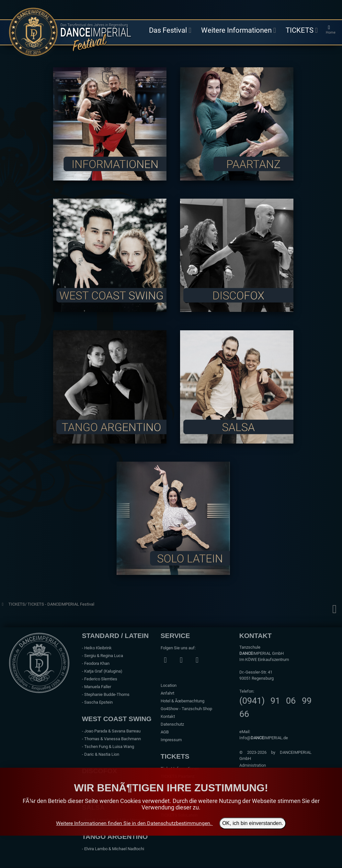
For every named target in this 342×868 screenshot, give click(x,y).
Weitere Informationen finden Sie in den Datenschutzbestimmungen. (134, 823)
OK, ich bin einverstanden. (253, 823)
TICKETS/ (18, 604)
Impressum (171, 740)
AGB (165, 732)
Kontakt (168, 716)
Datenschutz (172, 724)
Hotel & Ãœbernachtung (182, 701)
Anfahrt (167, 693)
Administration (253, 765)
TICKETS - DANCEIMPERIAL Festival (61, 604)
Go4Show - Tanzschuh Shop (186, 709)
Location (169, 685)
